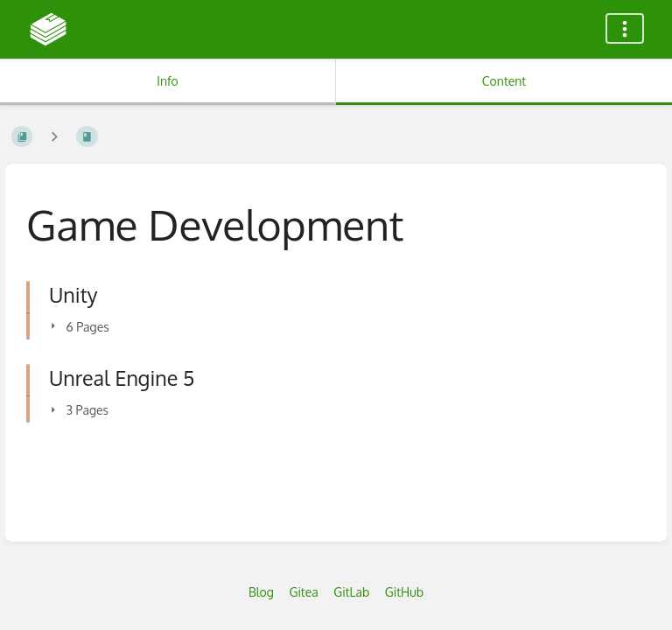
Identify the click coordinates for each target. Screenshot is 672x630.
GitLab (351, 592)
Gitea (303, 592)
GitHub (404, 592)
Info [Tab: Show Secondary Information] (168, 81)
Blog (261, 592)
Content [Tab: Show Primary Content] (504, 81)
